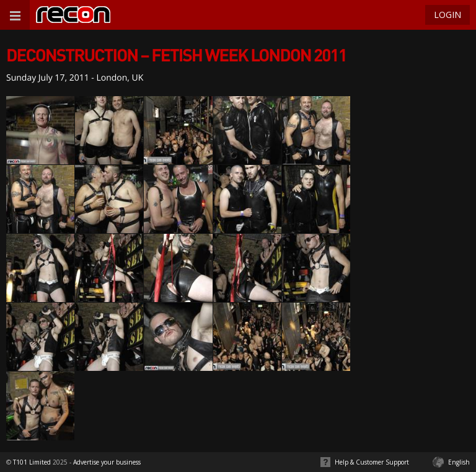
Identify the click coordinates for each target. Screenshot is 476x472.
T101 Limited (32, 462)
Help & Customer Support (372, 462)
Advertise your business (107, 462)
